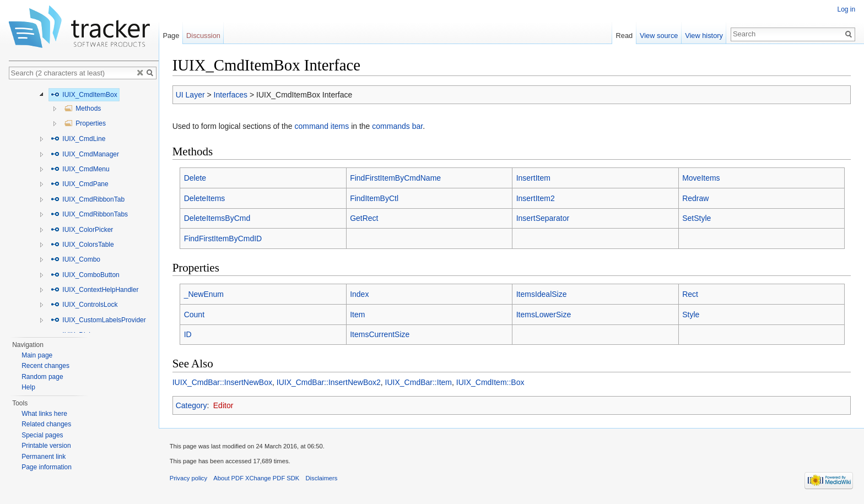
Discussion (203, 36)
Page (171, 36)
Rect (690, 294)
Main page (37, 355)
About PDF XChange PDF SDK (257, 479)
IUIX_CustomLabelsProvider (98, 320)
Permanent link (44, 457)
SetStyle (696, 218)
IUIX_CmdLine (78, 139)
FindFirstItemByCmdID (223, 239)
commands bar (398, 127)
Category (191, 405)
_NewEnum (204, 294)
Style (691, 315)
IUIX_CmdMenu (80, 169)
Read (624, 36)
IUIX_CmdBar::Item (418, 382)
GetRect (364, 218)
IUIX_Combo (75, 259)
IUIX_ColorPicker (82, 230)
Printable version (46, 446)
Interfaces (231, 95)
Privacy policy (188, 479)
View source (659, 36)
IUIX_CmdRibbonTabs (89, 214)
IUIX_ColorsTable (82, 245)
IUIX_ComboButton (85, 275)
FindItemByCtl (374, 198)
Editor (223, 405)
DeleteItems (205, 198)
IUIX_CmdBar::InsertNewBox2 (329, 382)
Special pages (42, 435)
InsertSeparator (543, 218)
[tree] (84, 209)
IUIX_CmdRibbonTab (88, 199)
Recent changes (45, 366)
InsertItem (533, 178)
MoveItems (701, 178)
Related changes (46, 424)
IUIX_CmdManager (85, 154)
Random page (42, 377)
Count (194, 315)
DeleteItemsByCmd (217, 218)
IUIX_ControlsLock (84, 305)
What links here (44, 414)
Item (357, 315)
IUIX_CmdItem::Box (490, 382)
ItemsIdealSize (542, 294)
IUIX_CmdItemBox (84, 95)
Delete (195, 178)
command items (322, 127)
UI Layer (190, 95)
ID (188, 335)
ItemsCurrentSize (380, 335)
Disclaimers (322, 479)
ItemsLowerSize (544, 315)
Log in (846, 9)
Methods (82, 109)
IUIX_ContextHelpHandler (94, 290)
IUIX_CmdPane (80, 184)
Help (28, 387)
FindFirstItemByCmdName (395, 178)
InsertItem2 (536, 198)
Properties (85, 123)
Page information (47, 467)
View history (704, 36)
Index (359, 294)
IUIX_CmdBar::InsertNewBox (222, 382)
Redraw (695, 198)
